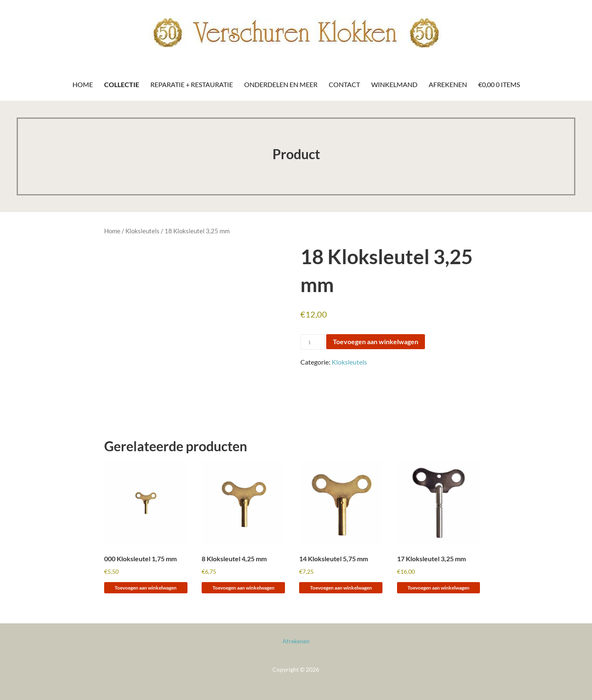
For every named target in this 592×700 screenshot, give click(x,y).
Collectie (122, 84)
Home (83, 84)
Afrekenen (448, 84)
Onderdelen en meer (281, 84)
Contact (344, 84)
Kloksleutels (142, 231)
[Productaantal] (312, 342)
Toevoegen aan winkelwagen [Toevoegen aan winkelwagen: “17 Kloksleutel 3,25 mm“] (438, 588)
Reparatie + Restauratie (192, 84)
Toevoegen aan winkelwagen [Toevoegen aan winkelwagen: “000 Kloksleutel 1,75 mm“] (146, 588)
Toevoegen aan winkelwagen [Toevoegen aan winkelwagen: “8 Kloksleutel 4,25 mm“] (244, 588)
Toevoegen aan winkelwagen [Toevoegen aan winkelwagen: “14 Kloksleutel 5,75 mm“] (341, 588)
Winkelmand (394, 84)
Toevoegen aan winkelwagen (376, 341)
